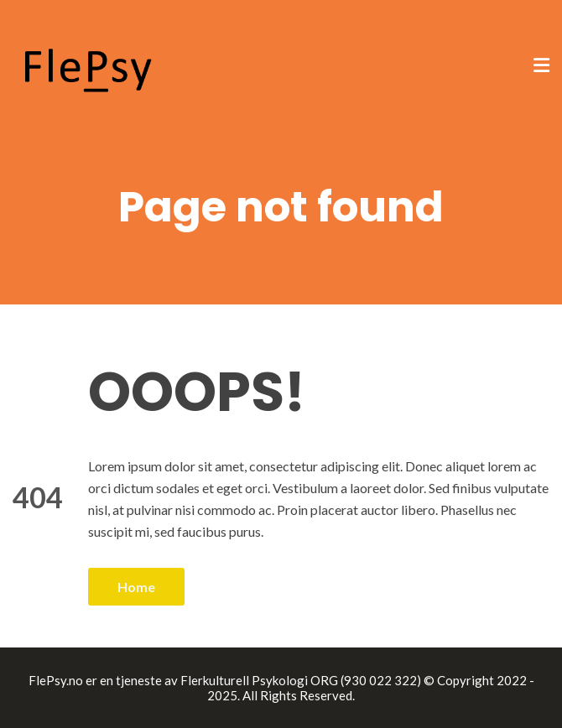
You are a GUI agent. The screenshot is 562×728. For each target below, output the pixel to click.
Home (136, 587)
